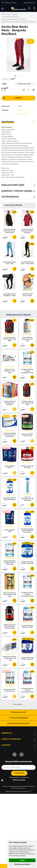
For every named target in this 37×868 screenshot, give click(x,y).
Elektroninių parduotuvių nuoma (13, 792)
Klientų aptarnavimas (11, 739)
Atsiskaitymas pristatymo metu (19, 724)
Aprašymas (18, 122)
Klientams (6, 745)
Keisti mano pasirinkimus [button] (22, 864)
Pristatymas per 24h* (18, 712)
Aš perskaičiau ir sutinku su (19, 779)
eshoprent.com (25, 792)
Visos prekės (17, 704)
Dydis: (5, 84)
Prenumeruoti (19, 773)
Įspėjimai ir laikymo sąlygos (18, 191)
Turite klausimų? (22, 114)
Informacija (7, 733)
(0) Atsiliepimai (18, 197)
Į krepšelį (13, 98)
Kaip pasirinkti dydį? (18, 185)
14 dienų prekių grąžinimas (18, 718)
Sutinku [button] (22, 860)
